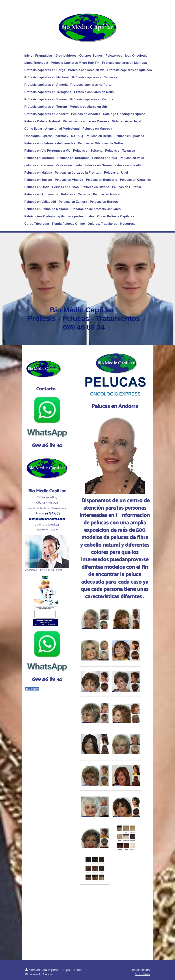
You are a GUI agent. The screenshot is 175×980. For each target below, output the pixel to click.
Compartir (32, 689)
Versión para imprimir (43, 970)
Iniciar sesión (141, 970)
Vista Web (143, 974)
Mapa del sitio (72, 970)
